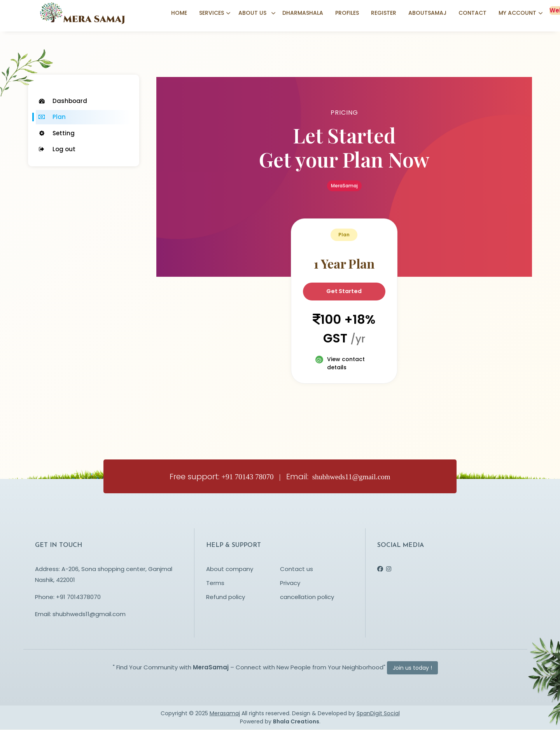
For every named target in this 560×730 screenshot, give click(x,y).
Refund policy (226, 597)
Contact (472, 14)
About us (252, 14)
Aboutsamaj (427, 14)
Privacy (290, 583)
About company (230, 569)
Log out (57, 149)
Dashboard (62, 101)
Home (179, 14)
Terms (215, 583)
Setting (56, 133)
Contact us (297, 569)
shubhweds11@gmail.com (89, 614)
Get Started (344, 291)
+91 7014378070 (78, 597)
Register (384, 14)
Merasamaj (225, 714)
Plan (52, 117)
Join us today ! (412, 668)
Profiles (347, 14)
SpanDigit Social (378, 714)
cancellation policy (307, 597)
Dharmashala (303, 14)
